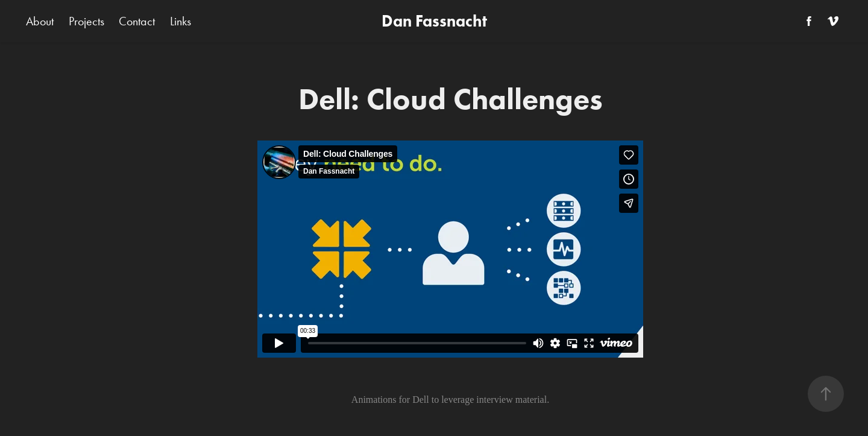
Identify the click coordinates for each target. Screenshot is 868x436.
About (40, 21)
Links (181, 21)
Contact (137, 21)
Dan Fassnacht (434, 21)
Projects (86, 21)
